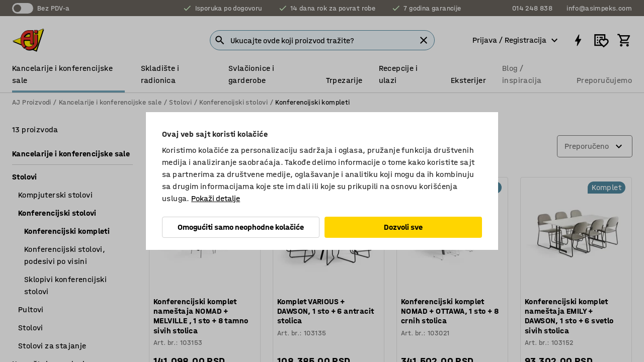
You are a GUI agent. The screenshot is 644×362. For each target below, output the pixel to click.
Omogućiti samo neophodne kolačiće (241, 227)
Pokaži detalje (216, 198)
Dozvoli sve (403, 227)
